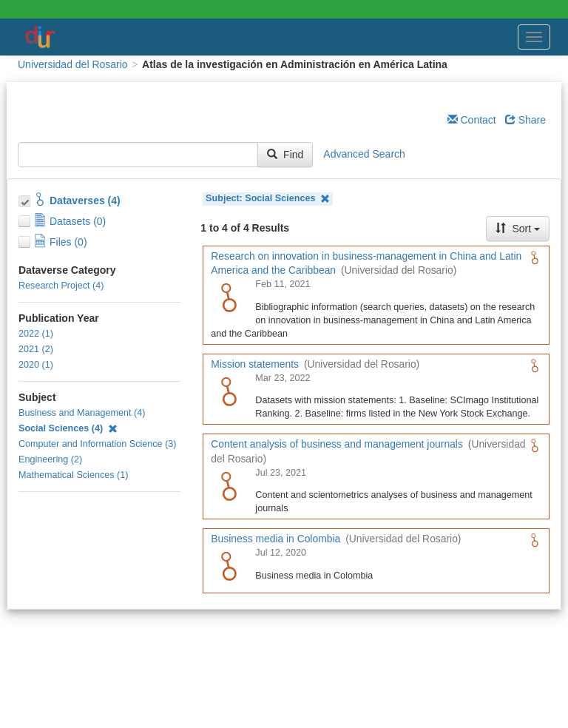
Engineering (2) (50, 459)
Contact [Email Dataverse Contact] (472, 120)
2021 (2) (36, 349)
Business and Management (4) (82, 413)
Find (285, 155)
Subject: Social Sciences (268, 199)
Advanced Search (364, 154)
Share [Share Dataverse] (525, 120)
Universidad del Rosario (73, 64)
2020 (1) (36, 365)
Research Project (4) (61, 286)
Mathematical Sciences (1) (73, 475)
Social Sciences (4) (68, 428)
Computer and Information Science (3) (98, 444)
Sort (518, 229)
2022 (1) (36, 334)
